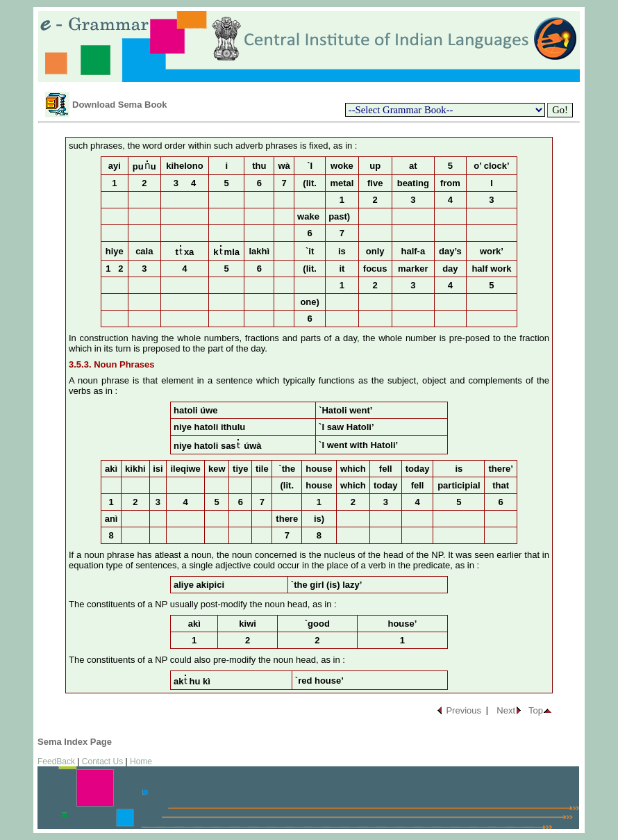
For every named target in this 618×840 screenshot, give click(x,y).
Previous (464, 710)
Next (506, 710)
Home (141, 761)
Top (536, 710)
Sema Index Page (75, 742)
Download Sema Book (120, 105)
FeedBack (56, 761)
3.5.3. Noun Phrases (112, 364)
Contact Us (102, 761)
